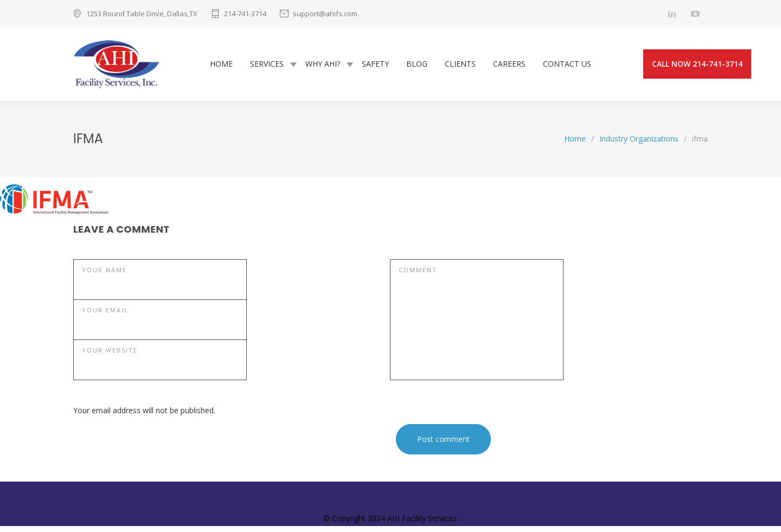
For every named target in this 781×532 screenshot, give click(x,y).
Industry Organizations (639, 139)
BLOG (417, 64)
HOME (221, 64)
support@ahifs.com (325, 14)
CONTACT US (567, 64)
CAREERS (509, 64)
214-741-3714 (245, 14)
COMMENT (418, 270)
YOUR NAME (104, 270)
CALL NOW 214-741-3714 (697, 64)
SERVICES (267, 64)
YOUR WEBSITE (110, 350)
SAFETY (375, 64)
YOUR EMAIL (105, 310)
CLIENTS (460, 64)
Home (575, 139)
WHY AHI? (323, 64)
